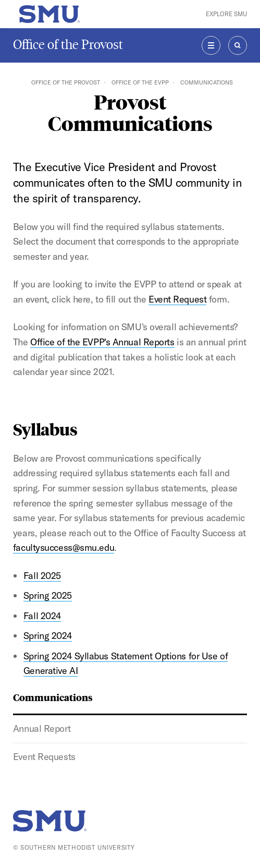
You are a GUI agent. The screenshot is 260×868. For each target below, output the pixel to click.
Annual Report (42, 728)
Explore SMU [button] (226, 14)
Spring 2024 (48, 636)
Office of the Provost (68, 45)
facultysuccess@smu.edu (64, 547)
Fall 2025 (42, 576)
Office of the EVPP (140, 82)
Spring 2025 (48, 595)
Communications (53, 697)
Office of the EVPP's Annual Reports (102, 342)
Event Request (177, 299)
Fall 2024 (42, 616)
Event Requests (44, 757)
